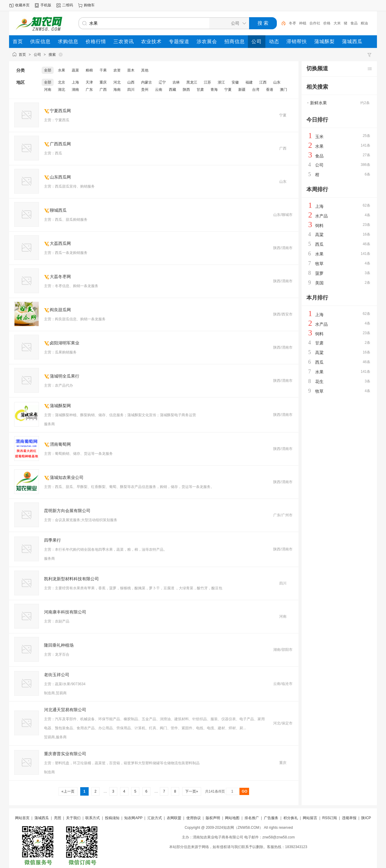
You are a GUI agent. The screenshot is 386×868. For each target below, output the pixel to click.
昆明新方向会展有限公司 (67, 511)
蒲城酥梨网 (60, 406)
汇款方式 (155, 818)
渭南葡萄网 (60, 444)
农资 (117, 70)
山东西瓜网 (60, 177)
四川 (131, 90)
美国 (319, 283)
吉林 (176, 82)
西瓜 (319, 244)
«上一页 (68, 791)
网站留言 (310, 818)
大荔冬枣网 (60, 277)
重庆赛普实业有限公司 (65, 754)
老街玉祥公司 (57, 675)
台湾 (256, 90)
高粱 (319, 235)
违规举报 (349, 818)
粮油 (364, 23)
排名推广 (252, 818)
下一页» (192, 791)
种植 (303, 23)
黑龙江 (192, 82)
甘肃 (200, 90)
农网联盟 (174, 818)
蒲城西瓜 (42, 818)
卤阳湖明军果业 (65, 343)
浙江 (221, 82)
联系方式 (93, 818)
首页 (22, 55)
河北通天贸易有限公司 (65, 710)
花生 (319, 382)
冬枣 (293, 23)
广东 (89, 90)
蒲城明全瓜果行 (65, 376)
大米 (337, 23)
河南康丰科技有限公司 (65, 612)
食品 (354, 23)
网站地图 (232, 818)
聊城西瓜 (58, 210)
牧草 (319, 264)
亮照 (58, 818)
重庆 (103, 82)
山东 (277, 82)
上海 (75, 82)
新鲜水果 (318, 103)
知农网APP (133, 818)
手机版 (46, 5)
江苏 (207, 82)
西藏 (172, 90)
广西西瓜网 (60, 144)
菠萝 (319, 273)
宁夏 (228, 90)
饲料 (319, 226)
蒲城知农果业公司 (67, 477)
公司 (37, 55)
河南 (48, 90)
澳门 (283, 90)
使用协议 (194, 818)
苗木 (131, 70)
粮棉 (89, 70)
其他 (145, 70)
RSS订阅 (330, 818)
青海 (214, 90)
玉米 (319, 137)
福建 (249, 82)
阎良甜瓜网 (60, 310)
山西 (131, 82)
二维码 (68, 5)
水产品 (321, 216)
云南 (159, 90)
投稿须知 (112, 818)
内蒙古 (147, 82)
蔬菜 (75, 70)
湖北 (62, 90)
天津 (89, 82)
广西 (103, 90)
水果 (62, 70)
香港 (270, 90)
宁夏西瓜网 (60, 111)
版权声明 (213, 818)
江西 (263, 82)
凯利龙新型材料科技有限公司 (71, 579)
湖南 (75, 90)
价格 (327, 23)
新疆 (242, 90)
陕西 (186, 90)
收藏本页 (22, 5)
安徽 (235, 82)
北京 (62, 82)
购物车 (89, 5)
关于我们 (73, 818)
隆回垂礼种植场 (59, 645)
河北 (117, 82)
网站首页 (22, 818)
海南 (117, 90)
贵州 (145, 90)
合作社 (315, 23)
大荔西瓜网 (60, 243)
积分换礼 (291, 818)
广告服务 (271, 818)
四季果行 (52, 540)
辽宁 (162, 82)
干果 (103, 70)
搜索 (52, 55)
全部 (48, 70)
